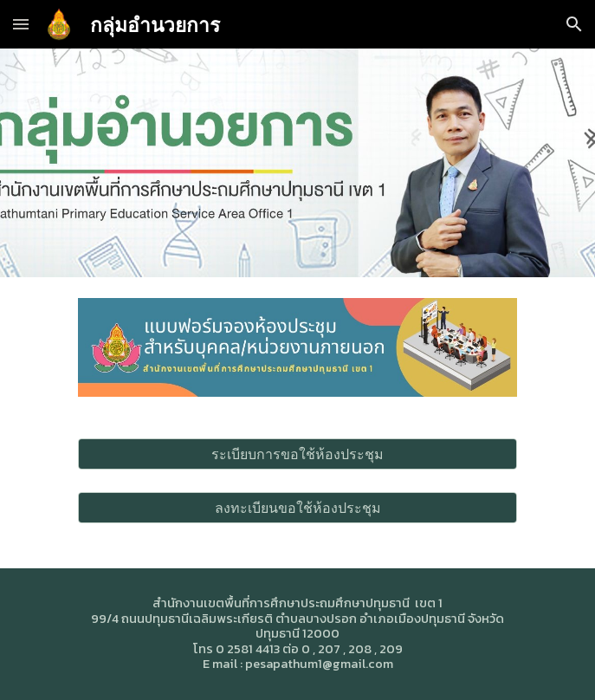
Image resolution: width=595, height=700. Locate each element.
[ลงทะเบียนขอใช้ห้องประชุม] (297, 508)
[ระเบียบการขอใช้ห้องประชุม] (297, 454)
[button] (21, 24)
